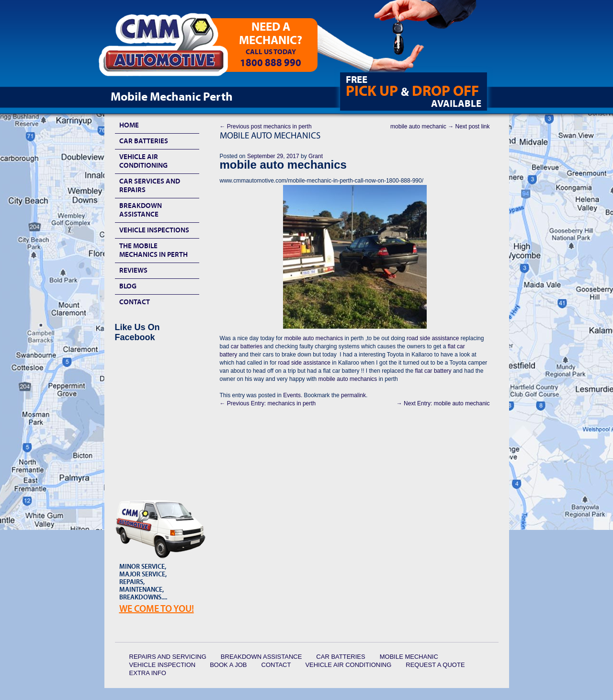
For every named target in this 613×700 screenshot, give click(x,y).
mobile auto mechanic (440, 126)
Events (292, 395)
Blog (128, 286)
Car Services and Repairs (150, 186)
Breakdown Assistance (141, 210)
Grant (316, 156)
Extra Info (148, 673)
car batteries (247, 346)
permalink (353, 395)
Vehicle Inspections (154, 230)
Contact (135, 302)
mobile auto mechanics (313, 338)
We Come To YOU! (157, 609)
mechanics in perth (266, 126)
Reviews (133, 270)
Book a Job (228, 665)
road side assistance (433, 338)
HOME (129, 125)
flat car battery (433, 371)
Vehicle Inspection (163, 665)
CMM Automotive (170, 48)
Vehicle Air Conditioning (143, 161)
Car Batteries (144, 141)
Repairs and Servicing (168, 657)
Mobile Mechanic (409, 657)
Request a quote (435, 665)
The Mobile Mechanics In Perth (153, 250)
